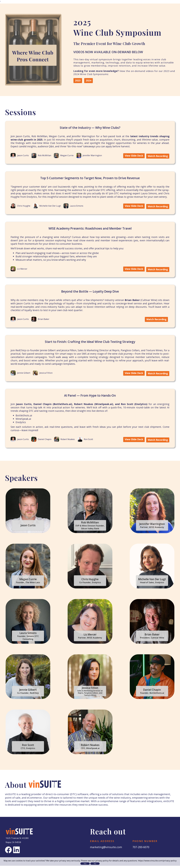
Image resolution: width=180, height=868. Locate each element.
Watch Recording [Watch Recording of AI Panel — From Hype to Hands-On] (157, 443)
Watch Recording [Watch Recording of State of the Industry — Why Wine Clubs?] (157, 156)
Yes (85, 863)
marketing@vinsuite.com (106, 850)
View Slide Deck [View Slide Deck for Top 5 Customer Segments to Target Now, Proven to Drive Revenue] (133, 210)
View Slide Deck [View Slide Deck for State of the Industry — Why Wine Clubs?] (133, 156)
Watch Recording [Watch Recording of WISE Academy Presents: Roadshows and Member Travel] (157, 273)
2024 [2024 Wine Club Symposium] (88, 81)
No (95, 863)
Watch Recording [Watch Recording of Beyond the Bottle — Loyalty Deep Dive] (156, 323)
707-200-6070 (141, 850)
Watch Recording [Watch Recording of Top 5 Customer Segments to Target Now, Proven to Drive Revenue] (157, 210)
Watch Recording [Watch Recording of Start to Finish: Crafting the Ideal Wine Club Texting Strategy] (157, 376)
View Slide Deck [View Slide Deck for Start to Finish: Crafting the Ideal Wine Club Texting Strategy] (133, 376)
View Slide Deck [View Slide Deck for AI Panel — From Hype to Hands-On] (133, 443)
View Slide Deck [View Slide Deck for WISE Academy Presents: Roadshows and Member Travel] (133, 273)
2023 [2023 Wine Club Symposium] (78, 81)
